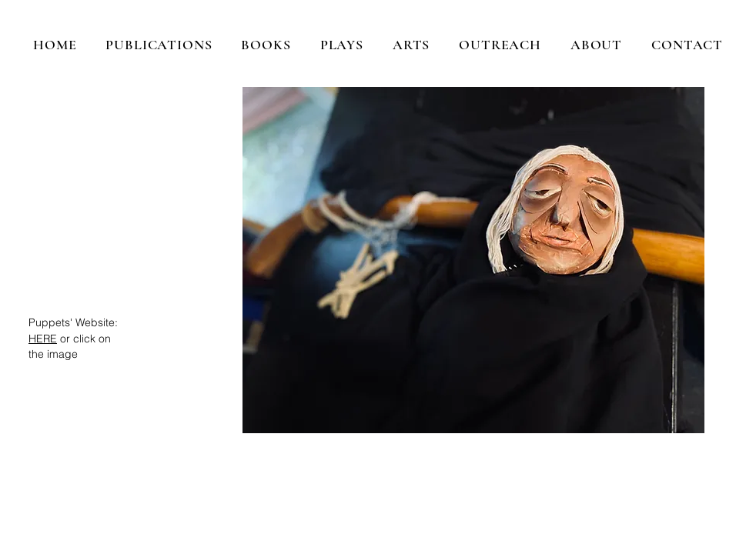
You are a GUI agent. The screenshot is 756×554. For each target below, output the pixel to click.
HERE (43, 339)
